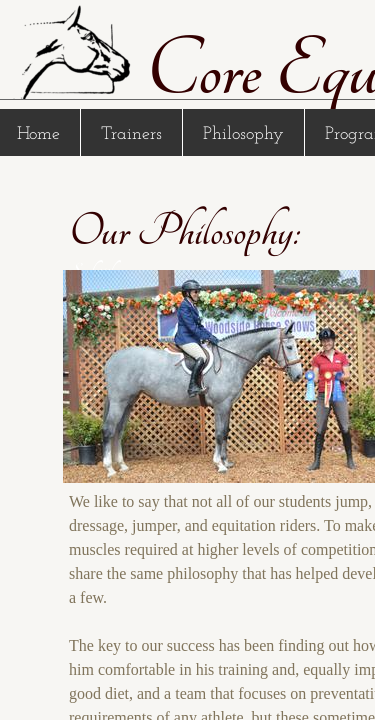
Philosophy (243, 134)
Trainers (131, 134)
